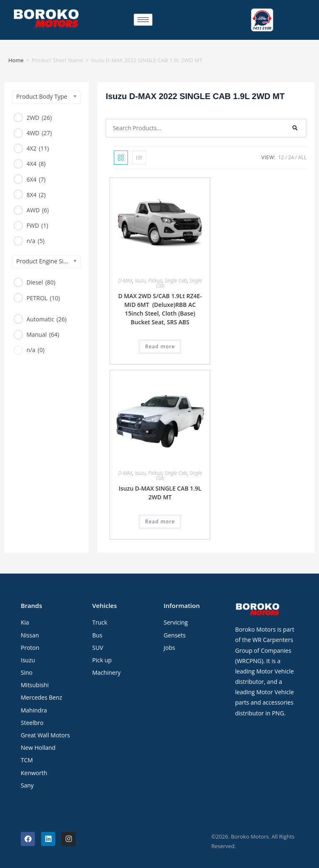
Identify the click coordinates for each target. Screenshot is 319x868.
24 (291, 157)
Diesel (41, 282)
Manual (43, 334)
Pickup (155, 281)
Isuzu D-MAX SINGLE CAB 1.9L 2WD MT (160, 493)
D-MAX (125, 281)
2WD (39, 118)
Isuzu (140, 281)
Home (16, 60)
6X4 (36, 179)
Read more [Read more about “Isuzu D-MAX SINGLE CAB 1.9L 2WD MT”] (160, 522)
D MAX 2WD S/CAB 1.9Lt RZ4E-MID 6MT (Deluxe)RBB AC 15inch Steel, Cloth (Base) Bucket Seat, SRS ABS (160, 309)
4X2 (38, 148)
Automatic (47, 319)
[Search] (295, 128)
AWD (38, 210)
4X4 (36, 164)
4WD (39, 133)
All (302, 157)
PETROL (43, 298)
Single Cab (176, 281)
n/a (36, 241)
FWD (37, 225)
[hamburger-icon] (143, 20)
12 (281, 157)
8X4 (36, 195)
